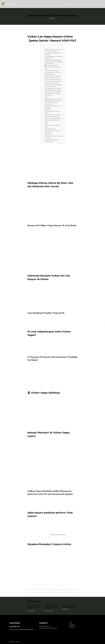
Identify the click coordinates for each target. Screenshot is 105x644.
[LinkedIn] (71, 591)
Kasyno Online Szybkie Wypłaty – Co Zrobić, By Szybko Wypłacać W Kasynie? (53, 120)
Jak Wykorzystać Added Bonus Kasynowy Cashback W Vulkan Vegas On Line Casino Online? (53, 85)
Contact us (72, 627)
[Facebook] (34, 591)
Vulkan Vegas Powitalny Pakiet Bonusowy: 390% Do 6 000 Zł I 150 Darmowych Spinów (53, 72)
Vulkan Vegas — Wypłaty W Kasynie (53, 92)
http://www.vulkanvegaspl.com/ (58, 535)
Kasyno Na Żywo (48, 104)
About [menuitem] (71, 4)
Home (71, 623)
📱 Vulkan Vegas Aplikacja (51, 65)
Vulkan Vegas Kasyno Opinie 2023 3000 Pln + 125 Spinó (51, 607)
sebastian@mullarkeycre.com (50, 628)
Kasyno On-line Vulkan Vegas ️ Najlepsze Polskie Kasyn (34, 607)
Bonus (46, 124)
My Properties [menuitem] (80, 4)
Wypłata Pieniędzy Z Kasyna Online (53, 76)
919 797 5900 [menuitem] (98, 4)
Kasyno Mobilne (48, 134)
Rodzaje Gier (48, 109)
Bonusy (46, 97)
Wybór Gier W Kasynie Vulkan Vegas (53, 99)
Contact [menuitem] (90, 4)
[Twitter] (46, 591)
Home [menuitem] (66, 4)
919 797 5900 (46, 626)
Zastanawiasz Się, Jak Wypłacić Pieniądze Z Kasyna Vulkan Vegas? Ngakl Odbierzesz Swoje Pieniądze (53, 79)
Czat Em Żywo (48, 132)
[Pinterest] (59, 591)
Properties (72, 625)
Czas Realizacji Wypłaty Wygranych (53, 60)
